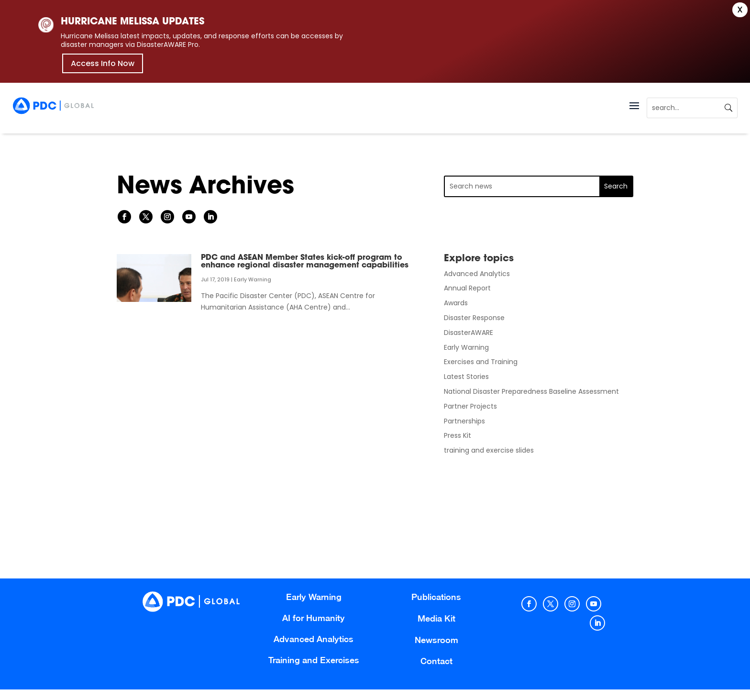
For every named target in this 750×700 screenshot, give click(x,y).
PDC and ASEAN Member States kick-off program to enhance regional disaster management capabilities (305, 262)
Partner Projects (470, 406)
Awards (456, 303)
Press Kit (458, 435)
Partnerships (464, 421)
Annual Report (467, 288)
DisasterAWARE (469, 333)
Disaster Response (474, 318)
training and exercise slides (489, 450)
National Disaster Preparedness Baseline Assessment (531, 391)
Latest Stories (466, 377)
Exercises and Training (481, 362)
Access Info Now (103, 63)
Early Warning (253, 279)
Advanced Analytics (477, 274)
